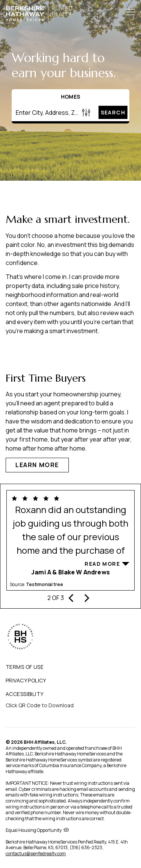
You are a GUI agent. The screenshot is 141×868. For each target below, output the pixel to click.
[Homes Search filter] (86, 112)
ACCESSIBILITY (24, 694)
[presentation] (71, 597)
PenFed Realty (92, 842)
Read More (102, 564)
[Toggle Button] (130, 13)
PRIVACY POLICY (26, 680)
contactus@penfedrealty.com (36, 854)
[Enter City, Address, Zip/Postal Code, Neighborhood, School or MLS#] (46, 113)
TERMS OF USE (25, 667)
